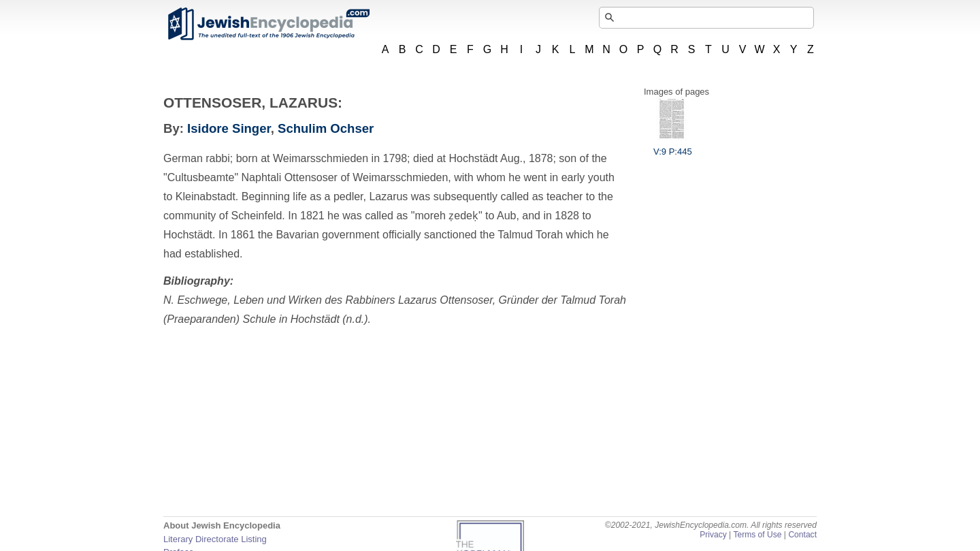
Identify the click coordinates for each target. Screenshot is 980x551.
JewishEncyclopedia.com (268, 24)
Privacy (713, 535)
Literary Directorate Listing (215, 539)
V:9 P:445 (673, 146)
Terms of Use (757, 535)
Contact (802, 535)
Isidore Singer (229, 128)
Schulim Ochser (326, 128)
